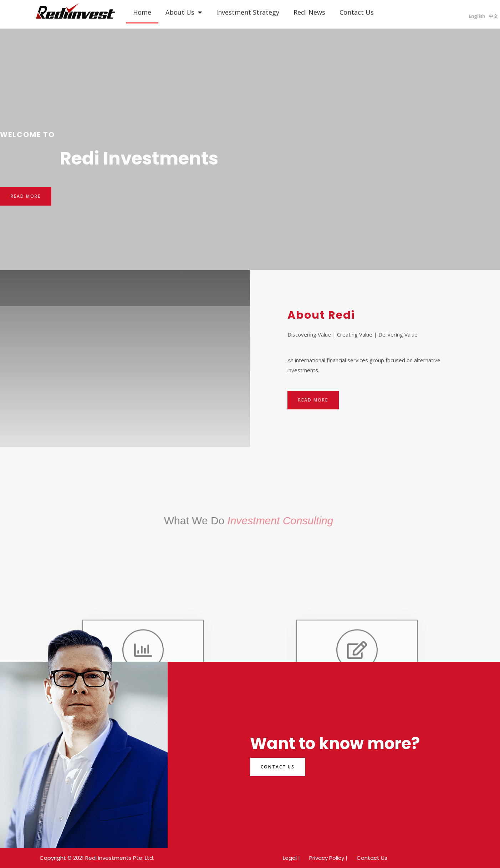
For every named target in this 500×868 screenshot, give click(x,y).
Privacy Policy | (328, 858)
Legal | (291, 858)
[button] (26, 196)
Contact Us (372, 858)
